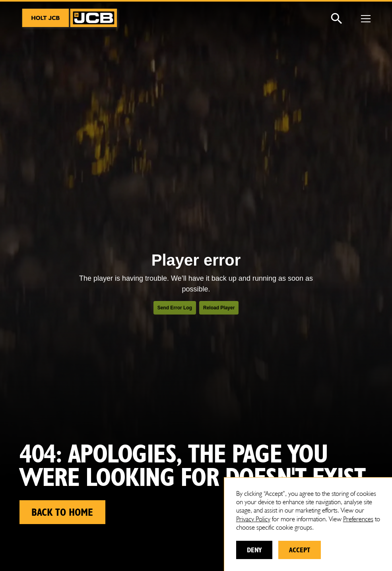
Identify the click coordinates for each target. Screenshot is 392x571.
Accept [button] (300, 550)
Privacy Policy (253, 519)
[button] (364, 19)
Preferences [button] (358, 519)
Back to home (62, 512)
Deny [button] (254, 550)
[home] (70, 19)
